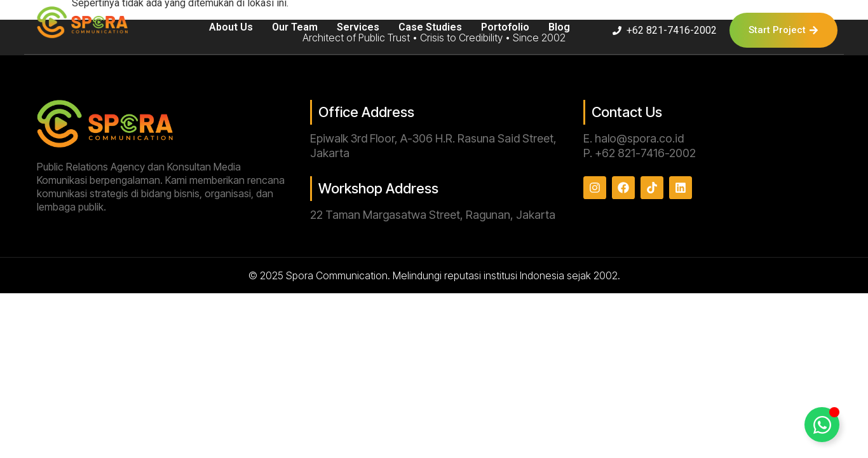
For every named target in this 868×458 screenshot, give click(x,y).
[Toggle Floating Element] (822, 425)
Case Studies (430, 27)
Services (358, 27)
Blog (559, 27)
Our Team (295, 27)
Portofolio (505, 27)
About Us (231, 27)
